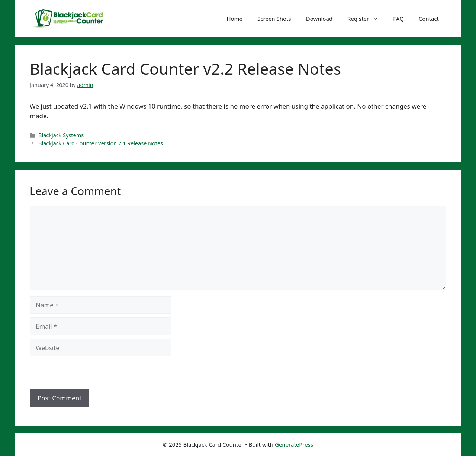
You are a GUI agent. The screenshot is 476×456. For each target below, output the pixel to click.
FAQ (398, 19)
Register (366, 19)
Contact (429, 19)
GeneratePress (294, 444)
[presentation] (81, 373)
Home (234, 19)
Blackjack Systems (61, 135)
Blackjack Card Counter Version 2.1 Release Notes (101, 143)
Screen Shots (274, 19)
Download (319, 19)
